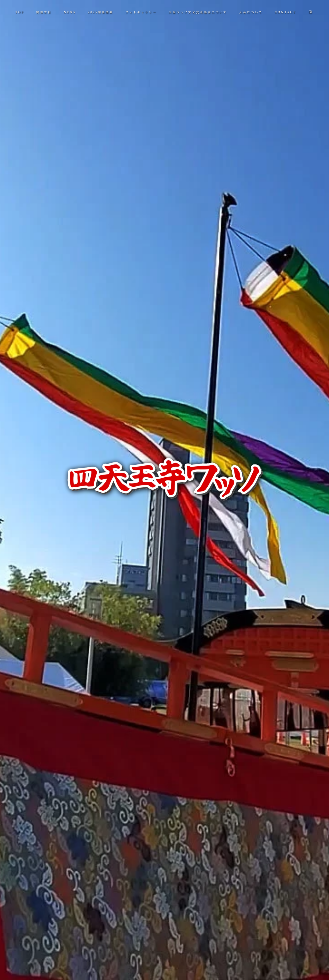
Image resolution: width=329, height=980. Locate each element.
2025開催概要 (101, 12)
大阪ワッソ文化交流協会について (198, 12)
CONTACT (286, 12)
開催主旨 (44, 12)
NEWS (70, 12)
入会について (251, 12)
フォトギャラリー (141, 12)
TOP (20, 12)
